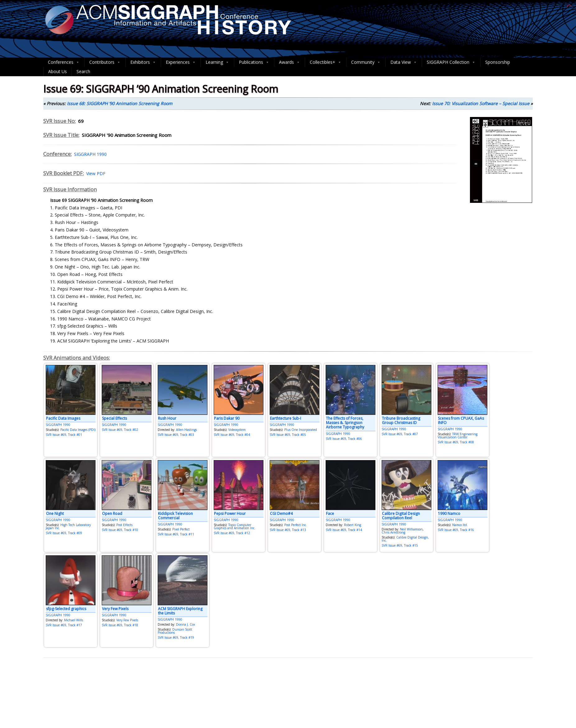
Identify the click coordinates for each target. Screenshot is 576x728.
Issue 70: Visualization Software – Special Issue (481, 103)
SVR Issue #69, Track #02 (120, 430)
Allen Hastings (186, 430)
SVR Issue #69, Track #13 (288, 530)
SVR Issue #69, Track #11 (176, 534)
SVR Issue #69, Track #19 (176, 637)
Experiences (181, 62)
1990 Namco (449, 513)
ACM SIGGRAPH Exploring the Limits (180, 611)
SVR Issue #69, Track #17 (64, 625)
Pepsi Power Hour (230, 513)
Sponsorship (498, 62)
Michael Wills (74, 620)
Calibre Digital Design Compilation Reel (401, 516)
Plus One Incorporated (301, 430)
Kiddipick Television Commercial (175, 516)
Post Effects (124, 525)
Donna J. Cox (186, 624)
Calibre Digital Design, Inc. (405, 539)
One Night (55, 513)
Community (366, 62)
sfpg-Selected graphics (66, 609)
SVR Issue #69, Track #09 (64, 533)
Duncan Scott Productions (175, 631)
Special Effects (114, 418)
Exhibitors (143, 62)
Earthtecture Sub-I (286, 418)
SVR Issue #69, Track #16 (456, 530)
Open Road (112, 513)
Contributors (105, 62)
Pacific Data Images (63, 418)
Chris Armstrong (393, 532)
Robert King (353, 525)
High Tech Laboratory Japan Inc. (68, 526)
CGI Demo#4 (281, 513)
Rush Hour (167, 418)
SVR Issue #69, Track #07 (400, 434)
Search (83, 71)
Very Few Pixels (115, 609)
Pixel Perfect (181, 529)
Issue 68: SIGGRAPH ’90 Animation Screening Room (120, 103)
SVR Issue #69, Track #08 (456, 442)
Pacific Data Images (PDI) (78, 430)
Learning (217, 62)
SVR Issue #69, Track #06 (344, 439)
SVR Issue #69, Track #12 (232, 533)
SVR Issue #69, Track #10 (120, 530)
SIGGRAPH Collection (451, 62)
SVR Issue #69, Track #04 (232, 435)
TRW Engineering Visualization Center (458, 436)
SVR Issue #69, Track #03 (176, 435)
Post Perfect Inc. (296, 525)
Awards (290, 62)
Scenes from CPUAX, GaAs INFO (461, 420)
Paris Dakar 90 (227, 418)
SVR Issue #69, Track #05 (288, 435)
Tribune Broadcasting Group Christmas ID (401, 420)
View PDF (95, 173)
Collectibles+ (326, 62)
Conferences (64, 62)
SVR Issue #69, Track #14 (344, 530)
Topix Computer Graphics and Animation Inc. (235, 526)
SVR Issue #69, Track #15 (400, 545)
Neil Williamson (411, 529)
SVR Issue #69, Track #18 (120, 625)
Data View (404, 62)
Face (330, 513)
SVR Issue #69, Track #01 (64, 435)
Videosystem (237, 430)
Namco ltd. (460, 525)
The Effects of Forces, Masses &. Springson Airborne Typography (345, 423)
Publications (254, 62)
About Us (58, 71)
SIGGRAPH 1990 (89, 154)
